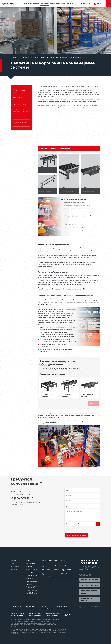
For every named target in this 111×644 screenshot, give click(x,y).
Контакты (71, 4)
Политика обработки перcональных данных (64, 607)
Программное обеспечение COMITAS (55, 574)
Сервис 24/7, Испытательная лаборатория (56, 577)
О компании (28, 4)
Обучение (30, 579)
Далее (94, 404)
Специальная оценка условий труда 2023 (35, 614)
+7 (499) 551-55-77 (88, 563)
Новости (36, 4)
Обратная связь (32, 569)
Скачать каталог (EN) (89, 585)
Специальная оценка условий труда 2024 (53, 614)
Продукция (26, 57)
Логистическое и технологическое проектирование (54, 561)
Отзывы (29, 566)
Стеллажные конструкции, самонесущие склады (56, 566)
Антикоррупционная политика (17, 607)
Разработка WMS (32, 582)
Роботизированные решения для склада (89, 592)
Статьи (29, 560)
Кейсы (52, 4)
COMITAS (13, 57)
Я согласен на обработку (79, 528)
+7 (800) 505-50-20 (84, 4)
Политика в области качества (32, 607)
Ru (95, 4)
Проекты (13, 560)
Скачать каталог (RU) (90, 580)
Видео (58, 4)
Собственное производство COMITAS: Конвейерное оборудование (68, 86)
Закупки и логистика (33, 576)
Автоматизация (40, 57)
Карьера (64, 4)
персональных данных (85, 528)
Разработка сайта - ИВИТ (89, 607)
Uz (100, 4)
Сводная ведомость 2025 (68, 614)
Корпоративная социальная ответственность (32, 592)
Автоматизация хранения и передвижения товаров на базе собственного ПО (57, 570)
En (98, 4)
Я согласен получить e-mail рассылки (76, 531)
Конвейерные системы (87, 600)
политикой (24, 625)
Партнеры (30, 573)
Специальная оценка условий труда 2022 (17, 614)
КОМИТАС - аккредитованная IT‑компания (32, 586)
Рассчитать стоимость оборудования (55, 149)
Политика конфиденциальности (47, 607)
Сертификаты (31, 563)
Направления (45, 4)
